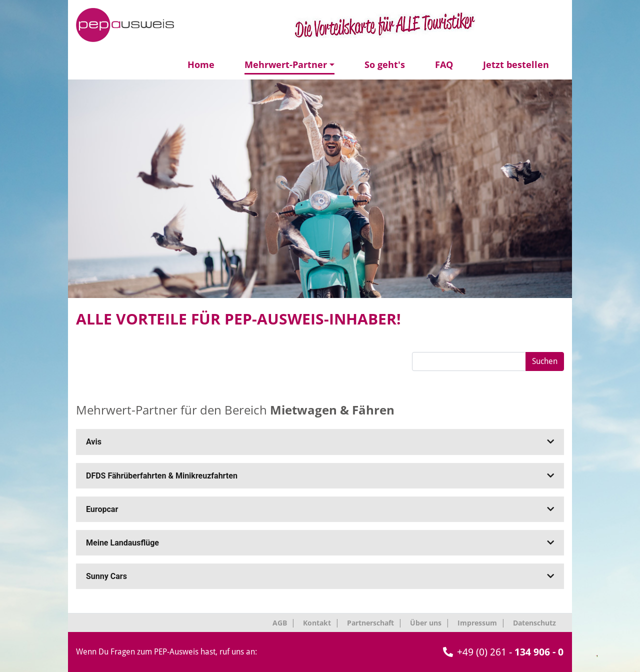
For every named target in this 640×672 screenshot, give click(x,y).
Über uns (426, 623)
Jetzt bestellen (516, 64)
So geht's (385, 64)
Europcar (320, 509)
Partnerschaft (370, 623)
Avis (320, 442)
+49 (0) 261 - (503, 652)
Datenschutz (534, 623)
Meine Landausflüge (320, 543)
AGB (280, 623)
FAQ (444, 64)
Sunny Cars (320, 576)
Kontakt (317, 623)
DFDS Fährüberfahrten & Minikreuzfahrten (320, 476)
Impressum (477, 623)
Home (201, 64)
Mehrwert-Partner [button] (286, 64)
